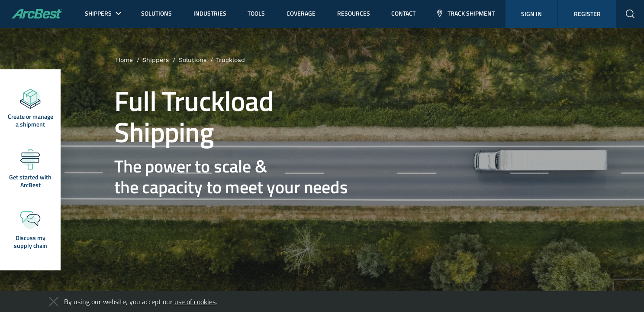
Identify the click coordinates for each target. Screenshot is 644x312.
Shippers (156, 60)
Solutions (193, 60)
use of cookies (195, 302)
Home (124, 60)
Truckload (230, 60)
